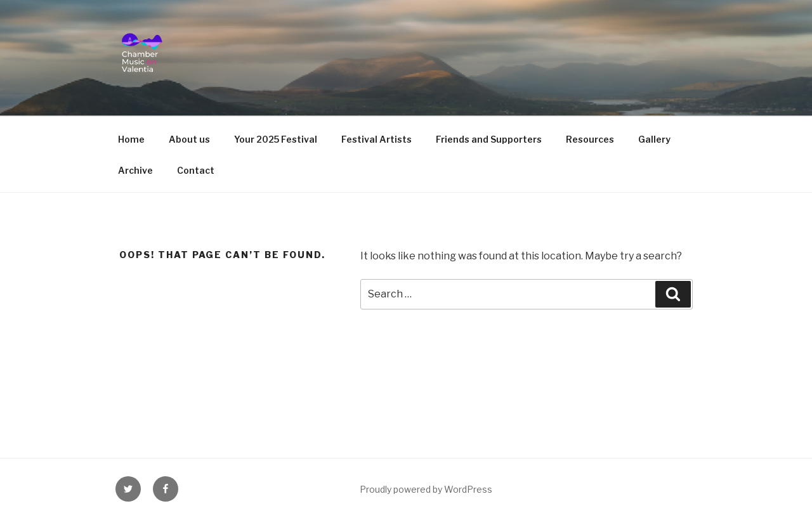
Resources (590, 139)
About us (189, 139)
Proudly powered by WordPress (426, 489)
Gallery (654, 139)
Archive (135, 170)
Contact (196, 170)
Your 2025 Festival (276, 139)
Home (131, 139)
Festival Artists (377, 139)
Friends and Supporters (489, 139)
